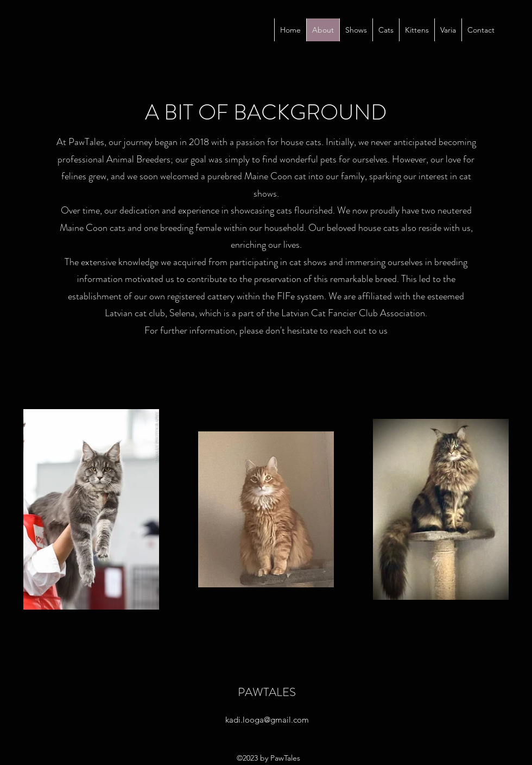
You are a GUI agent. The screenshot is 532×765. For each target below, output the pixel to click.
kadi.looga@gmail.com (267, 720)
